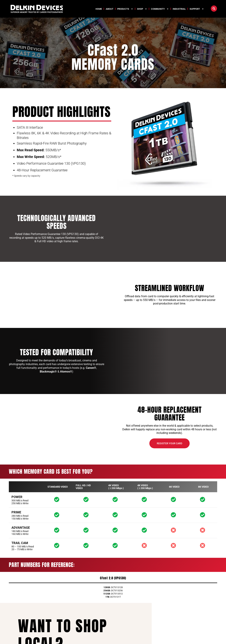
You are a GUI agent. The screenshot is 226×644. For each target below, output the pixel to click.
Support (197, 9)
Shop (142, 9)
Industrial (179, 9)
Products (125, 9)
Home (99, 9)
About (110, 9)
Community (160, 9)
